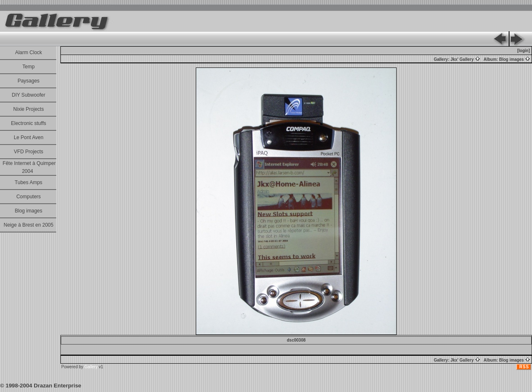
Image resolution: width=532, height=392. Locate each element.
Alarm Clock (29, 52)
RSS (524, 367)
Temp (29, 67)
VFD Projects (29, 152)
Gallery (91, 367)
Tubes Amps (28, 182)
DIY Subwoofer (29, 95)
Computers (29, 197)
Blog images (28, 211)
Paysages (29, 81)
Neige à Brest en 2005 (29, 225)
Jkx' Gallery (465, 59)
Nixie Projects (29, 109)
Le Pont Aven (29, 137)
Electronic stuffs (28, 123)
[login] (523, 51)
